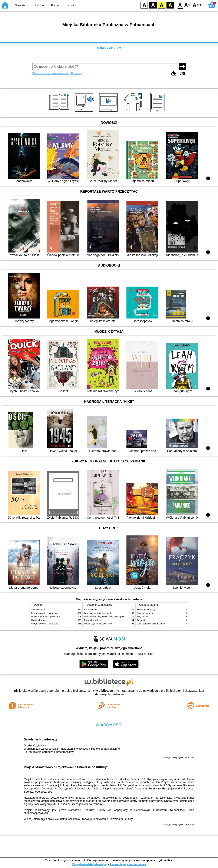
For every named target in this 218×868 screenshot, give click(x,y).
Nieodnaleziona (39, 620)
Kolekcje (76, 73)
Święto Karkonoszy (146, 610)
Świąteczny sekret (146, 613)
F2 (197, 5)
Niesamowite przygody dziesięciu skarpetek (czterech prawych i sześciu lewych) (122, 617)
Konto (72, 5)
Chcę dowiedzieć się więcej (90, 864)
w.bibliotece (106, 691)
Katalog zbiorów (109, 48)
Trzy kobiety (143, 617)
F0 (180, 5)
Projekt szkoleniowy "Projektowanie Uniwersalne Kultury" (66, 767)
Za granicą (142, 620)
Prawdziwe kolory (92, 620)
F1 (187, 5)
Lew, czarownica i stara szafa (45, 613)
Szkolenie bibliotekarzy (41, 739)
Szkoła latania (38, 610)
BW (153, 5)
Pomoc (56, 5)
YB (161, 5)
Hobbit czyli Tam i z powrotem (45, 617)
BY (170, 5)
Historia (39, 5)
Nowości (21, 5)
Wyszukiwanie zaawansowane (51, 73)
